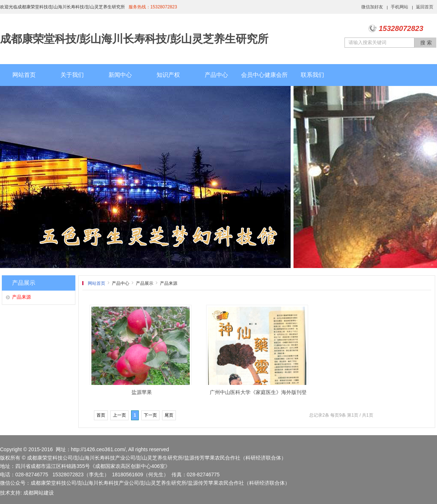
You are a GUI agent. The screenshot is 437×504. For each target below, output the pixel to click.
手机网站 (399, 7)
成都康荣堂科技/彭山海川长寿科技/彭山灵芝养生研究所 (134, 39)
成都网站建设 (39, 493)
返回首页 (425, 7)
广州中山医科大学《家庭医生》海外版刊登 (258, 392)
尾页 (169, 415)
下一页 (150, 415)
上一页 (119, 415)
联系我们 (312, 75)
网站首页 (24, 75)
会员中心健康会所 (264, 75)
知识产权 (168, 75)
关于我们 (72, 75)
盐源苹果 (142, 392)
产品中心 (216, 75)
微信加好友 (372, 7)
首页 (101, 415)
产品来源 (21, 297)
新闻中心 (120, 75)
